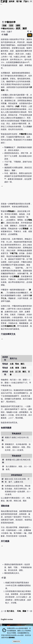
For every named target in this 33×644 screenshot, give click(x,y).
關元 (23, 364)
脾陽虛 (16, 276)
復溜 (17, 368)
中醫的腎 (23, 134)
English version (7, 619)
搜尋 (18, 26)
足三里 (18, 372)
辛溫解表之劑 (10, 326)
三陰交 (23, 368)
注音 (11, 26)
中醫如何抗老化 (7, 29)
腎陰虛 (11, 211)
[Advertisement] (17, 198)
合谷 (12, 372)
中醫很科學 (10, 22)
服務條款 (12, 638)
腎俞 (17, 364)
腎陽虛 (26, 229)
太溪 (12, 364)
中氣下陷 (14, 253)
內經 (17, 106)
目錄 (4, 26)
